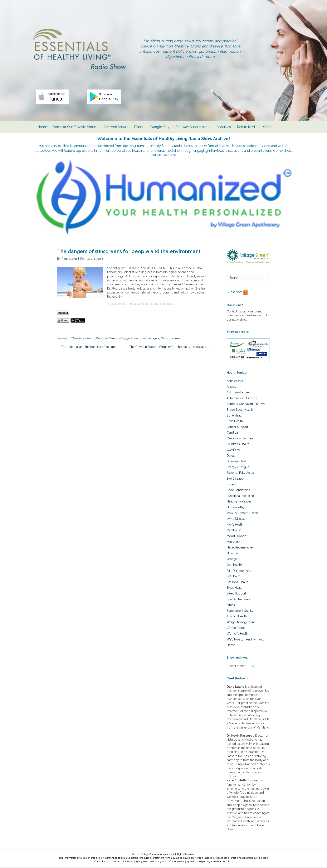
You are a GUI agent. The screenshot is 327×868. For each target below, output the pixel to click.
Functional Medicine (240, 496)
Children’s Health (238, 445)
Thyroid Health (237, 617)
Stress (231, 606)
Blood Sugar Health (240, 410)
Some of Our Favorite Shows (75, 129)
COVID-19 (233, 451)
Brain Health (235, 422)
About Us (224, 129)
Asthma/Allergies (238, 393)
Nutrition (232, 554)
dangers (153, 339)
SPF (163, 339)
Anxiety (232, 387)
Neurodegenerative (240, 548)
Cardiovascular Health (241, 439)
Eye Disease (235, 479)
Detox (231, 456)
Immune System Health (242, 514)
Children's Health (82, 339)
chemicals (139, 339)
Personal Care (105, 339)
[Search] (248, 278)
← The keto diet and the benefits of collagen (87, 347)
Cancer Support (237, 428)
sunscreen (174, 339)
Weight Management (241, 623)
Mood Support (237, 537)
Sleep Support (236, 594)
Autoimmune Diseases (242, 399)
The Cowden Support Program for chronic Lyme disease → (170, 347)
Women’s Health (238, 634)
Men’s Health (235, 525)
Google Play (160, 129)
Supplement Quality (240, 611)
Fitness (231, 485)
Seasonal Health (237, 583)
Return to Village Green (255, 129)
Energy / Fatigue (238, 468)
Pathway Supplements (193, 129)
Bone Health (235, 416)
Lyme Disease (236, 520)
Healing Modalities (239, 502)
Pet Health (233, 577)
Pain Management (239, 571)
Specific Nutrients (238, 600)
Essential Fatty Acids (240, 474)
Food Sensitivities (238, 491)
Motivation (234, 542)
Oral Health (234, 565)
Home (42, 129)
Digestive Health (238, 462)
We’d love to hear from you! (245, 640)
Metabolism (235, 531)
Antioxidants (235, 382)
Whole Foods (236, 629)
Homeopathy (236, 508)
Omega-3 (233, 560)
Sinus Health (235, 588)
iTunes (139, 129)
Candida (232, 433)
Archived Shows (116, 129)
